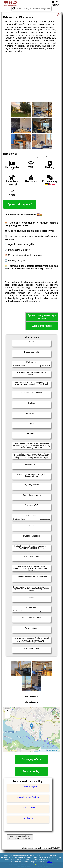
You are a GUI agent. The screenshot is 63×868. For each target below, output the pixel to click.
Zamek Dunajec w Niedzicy (28, 797)
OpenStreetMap (53, 750)
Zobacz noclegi (32, 771)
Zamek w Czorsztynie (28, 787)
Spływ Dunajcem (28, 808)
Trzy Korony (28, 818)
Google (46, 855)
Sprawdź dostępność (20, 204)
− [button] (7, 716)
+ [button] (7, 711)
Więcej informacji (42, 326)
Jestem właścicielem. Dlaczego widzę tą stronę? (20, 837)
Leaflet (42, 750)
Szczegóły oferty (31, 759)
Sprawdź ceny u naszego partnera (42, 317)
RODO (50, 862)
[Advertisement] (32, 78)
